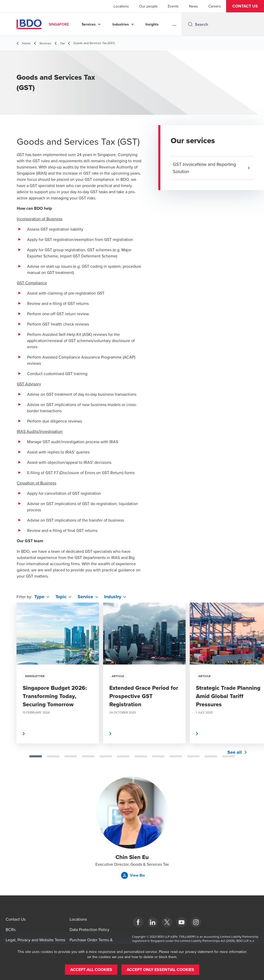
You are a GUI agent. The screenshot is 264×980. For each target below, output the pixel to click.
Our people (148, 6)
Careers (215, 6)
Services (89, 24)
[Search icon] (190, 24)
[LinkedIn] (153, 922)
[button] (245, 6)
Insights (152, 24)
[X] (167, 922)
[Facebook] (138, 922)
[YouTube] (181, 922)
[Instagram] (196, 922)
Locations (121, 6)
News (193, 6)
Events (173, 6)
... (174, 24)
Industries (121, 24)
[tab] (36, 756)
